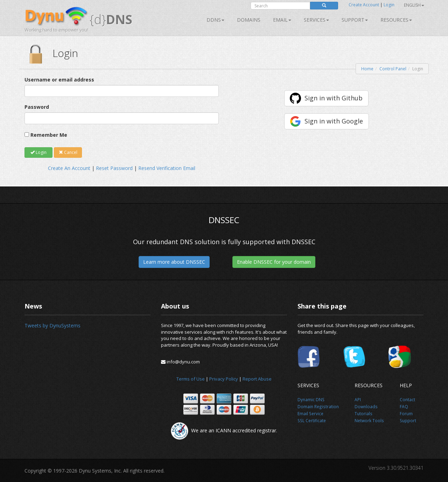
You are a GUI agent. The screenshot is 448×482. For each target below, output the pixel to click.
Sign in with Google (334, 121)
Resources (396, 20)
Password (37, 107)
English (414, 5)
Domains (249, 20)
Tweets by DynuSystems (52, 325)
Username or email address (59, 80)
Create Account (364, 5)
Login (389, 5)
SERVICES (316, 20)
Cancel (68, 152)
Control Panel (393, 69)
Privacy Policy (224, 379)
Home (367, 69)
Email (282, 20)
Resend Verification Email (167, 168)
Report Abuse (257, 379)
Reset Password (114, 168)
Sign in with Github (334, 98)
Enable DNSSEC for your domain (274, 262)
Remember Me (49, 135)
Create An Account (69, 168)
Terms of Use (191, 379)
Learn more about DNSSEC (174, 262)
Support (355, 20)
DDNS (215, 20)
